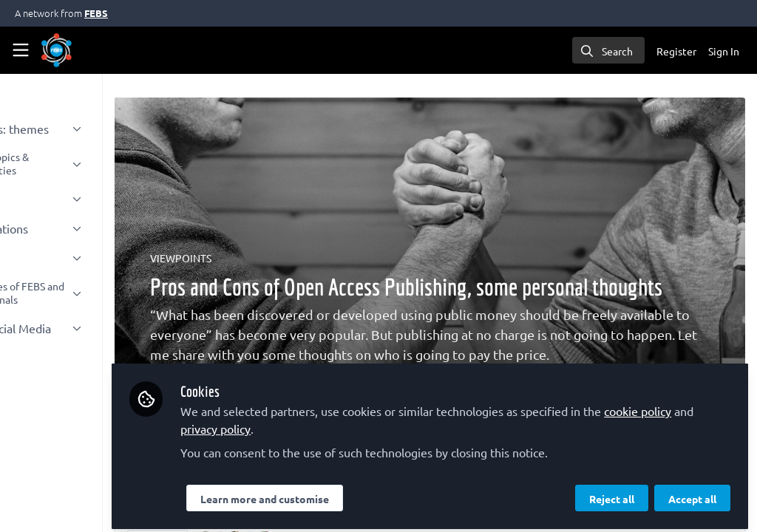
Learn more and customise (351, 493)
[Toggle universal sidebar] (21, 50)
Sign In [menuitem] (724, 51)
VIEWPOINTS (267, 258)
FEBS (96, 13)
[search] (608, 50)
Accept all (692, 493)
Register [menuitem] (676, 51)
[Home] (57, 50)
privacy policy (357, 423)
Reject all (612, 493)
